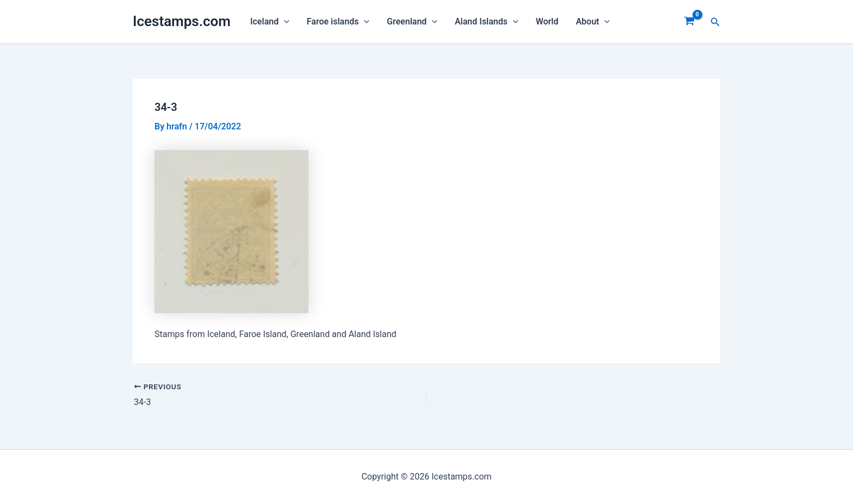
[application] (284, 22)
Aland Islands (487, 22)
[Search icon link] (715, 22)
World (547, 21)
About (593, 22)
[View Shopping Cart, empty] (690, 22)
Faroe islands (338, 22)
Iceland (270, 22)
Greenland (412, 22)
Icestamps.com (182, 21)
